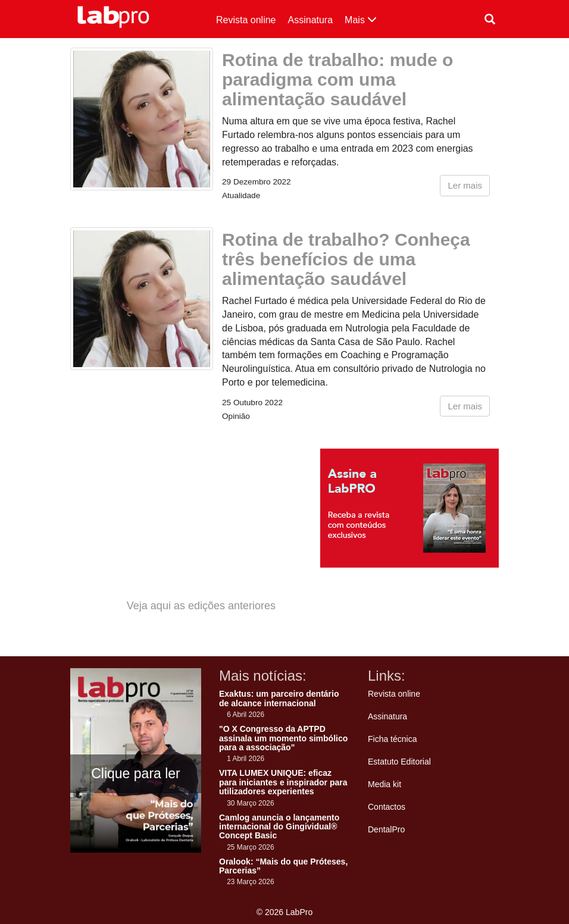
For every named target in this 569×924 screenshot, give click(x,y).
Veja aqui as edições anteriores (201, 606)
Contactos (387, 807)
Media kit (384, 784)
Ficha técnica (392, 739)
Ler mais (465, 185)
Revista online (246, 20)
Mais (361, 20)
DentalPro (386, 829)
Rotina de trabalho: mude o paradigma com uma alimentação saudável (337, 79)
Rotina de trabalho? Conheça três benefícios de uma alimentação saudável (346, 259)
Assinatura (311, 20)
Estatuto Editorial (399, 762)
